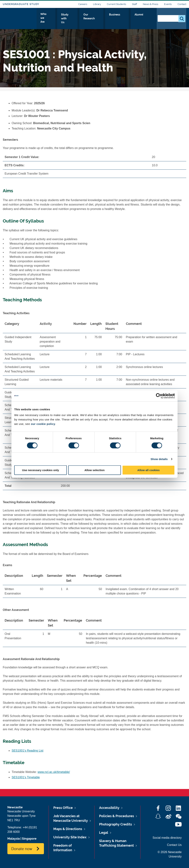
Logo (20, 17)
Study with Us (81, 18)
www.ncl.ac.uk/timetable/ (54, 772)
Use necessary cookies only (40, 470)
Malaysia (14, 839)
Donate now (22, 848)
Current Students (116, 4)
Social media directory (167, 838)
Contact (182, 4)
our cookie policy (43, 424)
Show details (159, 459)
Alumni (146, 18)
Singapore (29, 839)
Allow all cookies (148, 470)
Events (168, 4)
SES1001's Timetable (26, 777)
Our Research (106, 18)
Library (97, 4)
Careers (83, 4)
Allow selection (94, 470)
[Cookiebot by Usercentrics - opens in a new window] (159, 396)
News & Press (151, 4)
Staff (134, 4)
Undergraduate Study (21, 4)
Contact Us (174, 845)
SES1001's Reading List (28, 751)
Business (128, 18)
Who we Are (56, 18)
